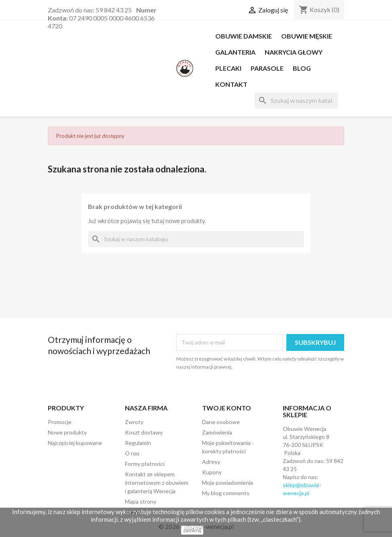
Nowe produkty (67, 432)
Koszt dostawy (144, 432)
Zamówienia (217, 432)
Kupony (212, 472)
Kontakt (231, 84)
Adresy (211, 462)
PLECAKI (228, 68)
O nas (132, 453)
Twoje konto (227, 408)
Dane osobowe (221, 422)
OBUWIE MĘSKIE (307, 36)
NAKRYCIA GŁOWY (294, 52)
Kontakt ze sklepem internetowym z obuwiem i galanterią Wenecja (157, 483)
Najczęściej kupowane (75, 443)
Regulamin (138, 443)
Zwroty (134, 422)
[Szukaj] (296, 100)
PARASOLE (267, 68)
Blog (302, 68)
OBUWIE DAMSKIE (244, 36)
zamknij (192, 530)
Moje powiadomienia (228, 483)
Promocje (60, 422)
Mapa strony (141, 501)
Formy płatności (145, 464)
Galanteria (235, 52)
